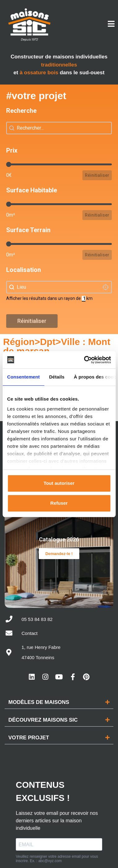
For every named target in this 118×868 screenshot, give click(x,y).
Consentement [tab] (23, 377)
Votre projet (29, 732)
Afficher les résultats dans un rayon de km (49, 298)
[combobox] (59, 287)
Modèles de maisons (39, 697)
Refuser (59, 503)
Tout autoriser (59, 483)
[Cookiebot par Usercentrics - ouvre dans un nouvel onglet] (84, 360)
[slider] (9, 164)
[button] (59, 697)
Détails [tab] (57, 377)
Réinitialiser (97, 175)
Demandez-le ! (59, 551)
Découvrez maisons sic (43, 714)
